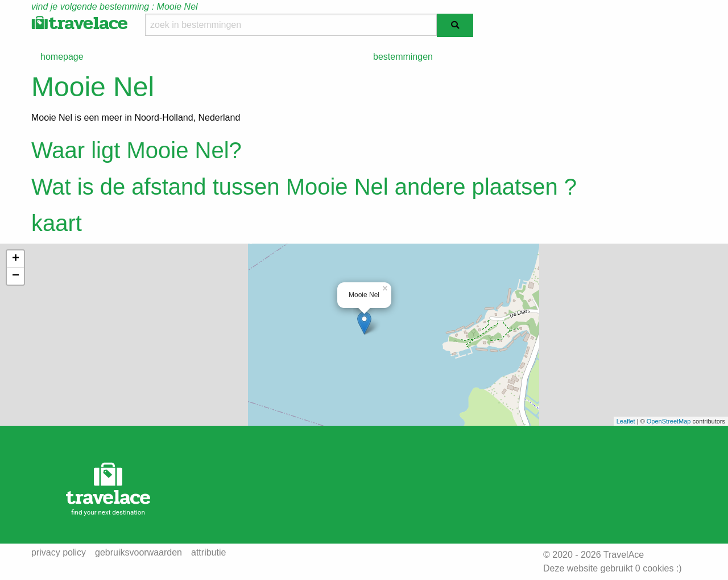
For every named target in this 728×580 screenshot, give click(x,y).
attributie (208, 553)
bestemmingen (403, 57)
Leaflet (626, 421)
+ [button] (16, 259)
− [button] (16, 276)
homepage (62, 57)
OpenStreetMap (669, 421)
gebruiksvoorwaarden (138, 553)
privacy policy (59, 553)
